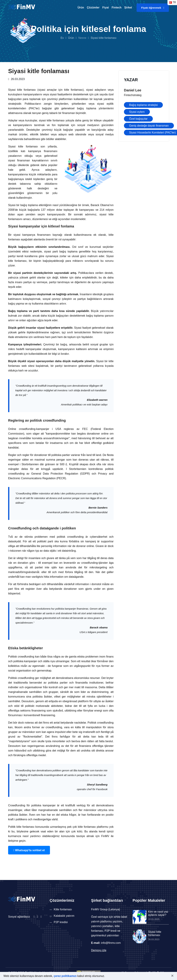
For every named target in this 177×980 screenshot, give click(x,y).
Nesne (82, 38)
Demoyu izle (99, 950)
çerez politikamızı (65, 976)
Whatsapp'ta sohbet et (27, 850)
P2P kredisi (61, 922)
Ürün (81, 8)
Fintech (117, 8)
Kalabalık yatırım (64, 915)
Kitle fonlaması (63, 909)
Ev (62, 38)
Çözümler (93, 8)
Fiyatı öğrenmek (153, 8)
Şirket (128, 8)
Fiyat (106, 8)
